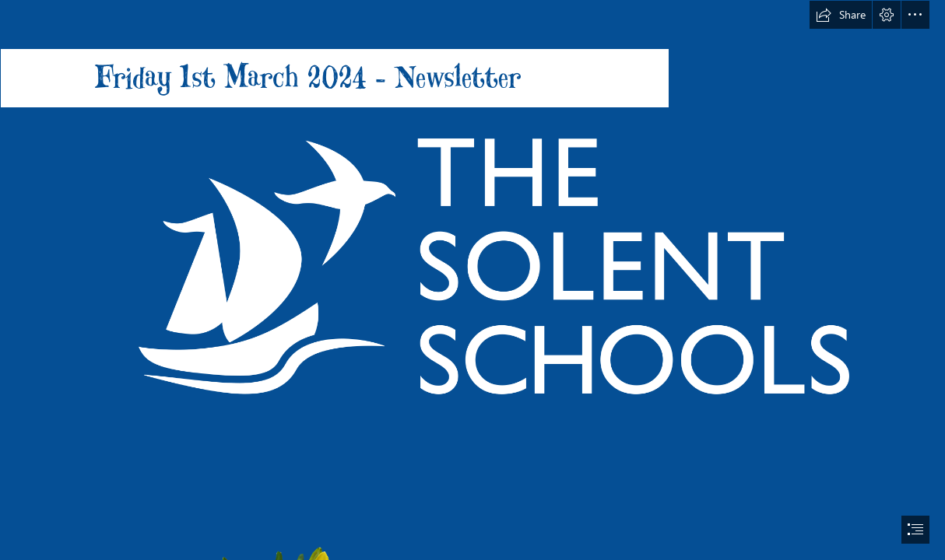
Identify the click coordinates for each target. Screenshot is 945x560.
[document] (472, 280)
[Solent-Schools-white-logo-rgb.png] (472, 266)
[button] (841, 15)
